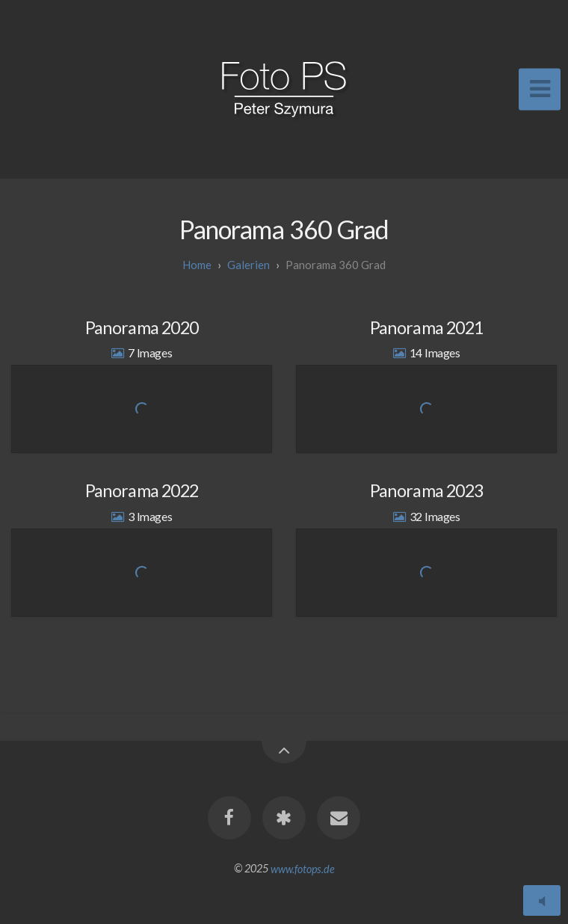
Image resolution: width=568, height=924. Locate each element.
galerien (248, 265)
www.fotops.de (303, 868)
